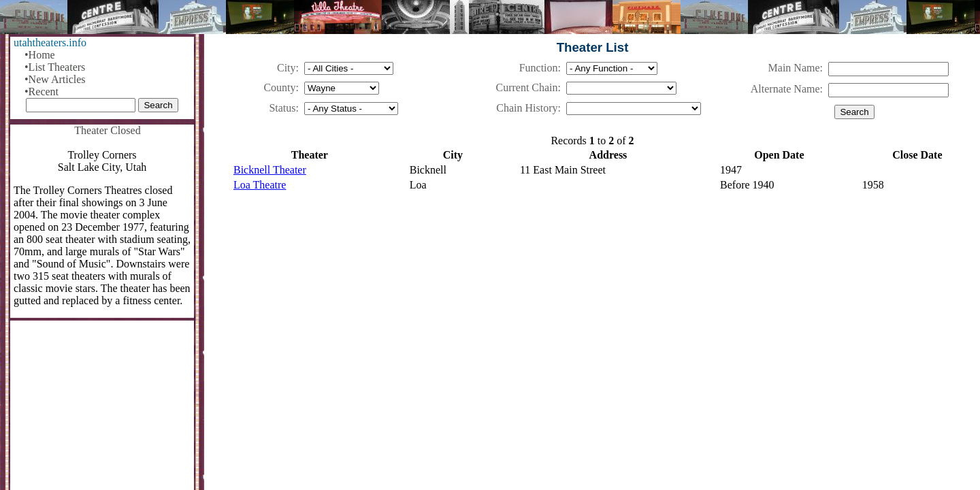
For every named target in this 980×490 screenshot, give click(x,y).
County (279, 87)
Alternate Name (785, 89)
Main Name (794, 68)
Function (539, 68)
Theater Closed (107, 130)
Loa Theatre (260, 185)
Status (282, 108)
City (287, 68)
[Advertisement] (592, 310)
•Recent (42, 92)
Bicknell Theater (270, 170)
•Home (40, 55)
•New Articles (55, 79)
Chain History (527, 108)
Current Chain (526, 87)
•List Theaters (55, 67)
